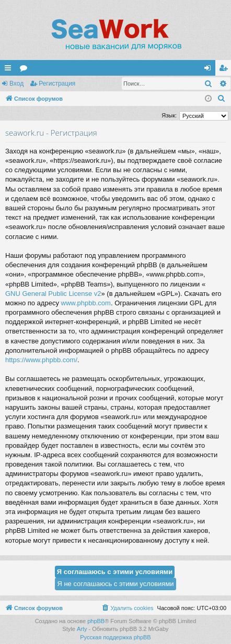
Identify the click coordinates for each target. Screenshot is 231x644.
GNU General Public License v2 (53, 294)
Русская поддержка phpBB (115, 637)
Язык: (169, 115)
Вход (16, 84)
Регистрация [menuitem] (225, 70)
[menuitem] (222, 99)
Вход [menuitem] (210, 70)
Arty (82, 629)
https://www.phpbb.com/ (41, 360)
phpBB (96, 621)
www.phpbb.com (86, 303)
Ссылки (10, 70)
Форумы (26, 70)
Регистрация (57, 84)
